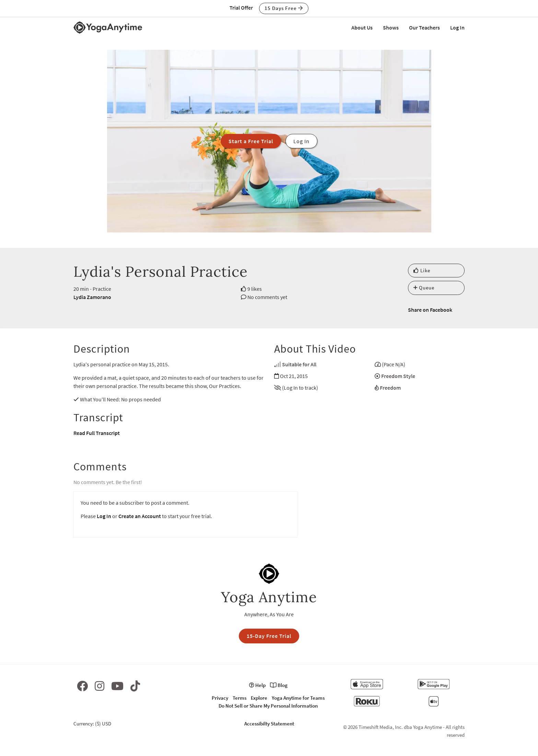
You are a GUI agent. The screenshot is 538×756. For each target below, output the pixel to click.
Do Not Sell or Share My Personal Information (268, 706)
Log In (457, 27)
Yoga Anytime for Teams (298, 698)
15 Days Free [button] (284, 8)
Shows (391, 27)
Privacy (220, 698)
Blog (279, 685)
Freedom (390, 388)
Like (422, 270)
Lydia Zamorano (92, 297)
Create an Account (140, 516)
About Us (362, 27)
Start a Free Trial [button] (251, 141)
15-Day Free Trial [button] (269, 636)
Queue (424, 288)
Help (257, 685)
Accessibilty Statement (269, 724)
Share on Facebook (430, 310)
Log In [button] (301, 141)
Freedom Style (398, 376)
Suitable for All (299, 364)
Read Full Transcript (97, 433)
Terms (239, 698)
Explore (259, 698)
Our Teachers (424, 27)
